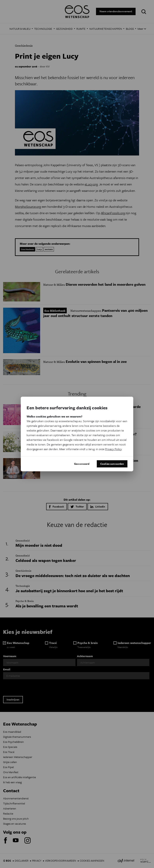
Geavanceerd (82, 464)
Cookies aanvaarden (112, 464)
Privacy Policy (113, 449)
